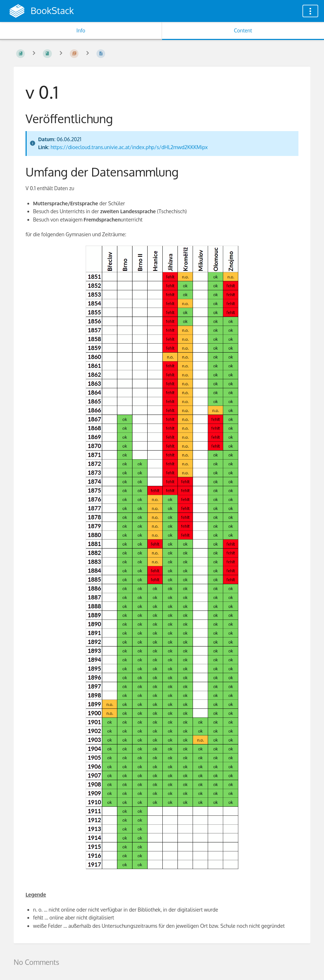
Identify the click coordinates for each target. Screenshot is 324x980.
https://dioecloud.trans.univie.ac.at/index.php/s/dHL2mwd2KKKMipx (129, 147)
